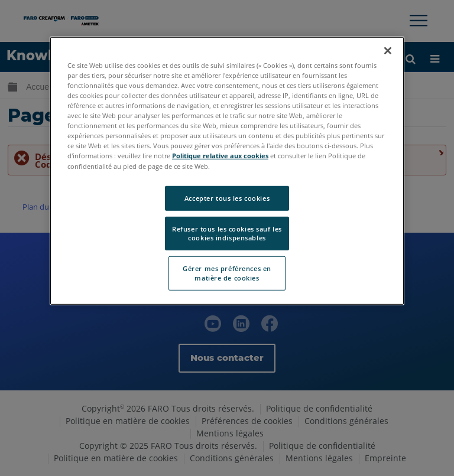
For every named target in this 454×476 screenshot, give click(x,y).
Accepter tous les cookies (227, 198)
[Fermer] (388, 51)
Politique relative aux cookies (220, 156)
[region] (227, 171)
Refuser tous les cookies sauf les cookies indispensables (227, 233)
